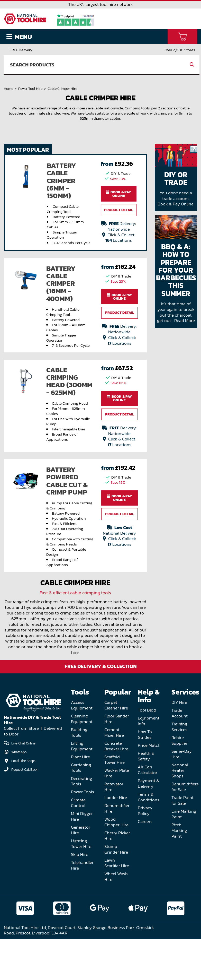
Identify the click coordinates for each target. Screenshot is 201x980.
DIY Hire (179, 744)
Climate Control (78, 844)
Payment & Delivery (148, 825)
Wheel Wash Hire (116, 918)
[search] (94, 65)
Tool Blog (147, 752)
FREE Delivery (21, 50)
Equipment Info (149, 763)
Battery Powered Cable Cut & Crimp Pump (67, 523)
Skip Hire (80, 896)
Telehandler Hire (82, 907)
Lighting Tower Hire (81, 885)
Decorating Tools (81, 823)
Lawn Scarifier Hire (117, 905)
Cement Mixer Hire (114, 774)
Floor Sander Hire (117, 761)
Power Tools (83, 834)
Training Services (179, 769)
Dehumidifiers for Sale (185, 829)
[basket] (182, 37)
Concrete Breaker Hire (116, 788)
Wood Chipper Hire (116, 864)
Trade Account (180, 755)
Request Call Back (24, 811)
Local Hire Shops (23, 802)
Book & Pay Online (118, 236)
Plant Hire (80, 798)
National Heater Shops (180, 812)
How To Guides (145, 776)
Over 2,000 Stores (180, 50)
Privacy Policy (145, 852)
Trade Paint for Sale (182, 842)
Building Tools (79, 774)
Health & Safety (146, 798)
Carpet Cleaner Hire (116, 747)
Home (8, 105)
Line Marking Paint (184, 856)
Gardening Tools (81, 809)
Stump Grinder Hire (116, 891)
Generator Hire (81, 872)
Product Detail (118, 252)
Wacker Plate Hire (117, 815)
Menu (19, 37)
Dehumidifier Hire (117, 850)
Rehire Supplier (179, 782)
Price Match (149, 787)
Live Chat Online (20, 785)
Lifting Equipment (82, 788)
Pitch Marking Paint (179, 872)
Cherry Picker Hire (117, 877)
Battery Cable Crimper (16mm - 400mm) (61, 325)
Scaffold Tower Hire (115, 801)
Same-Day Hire (182, 796)
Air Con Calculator (148, 812)
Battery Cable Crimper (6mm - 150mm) (61, 222)
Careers (145, 863)
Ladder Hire (116, 839)
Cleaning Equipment (82, 761)
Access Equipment (82, 747)
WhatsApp (19, 793)
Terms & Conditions (149, 839)
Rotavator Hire (114, 829)
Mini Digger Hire (82, 858)
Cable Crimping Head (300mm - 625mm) (69, 423)
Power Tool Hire (30, 105)
